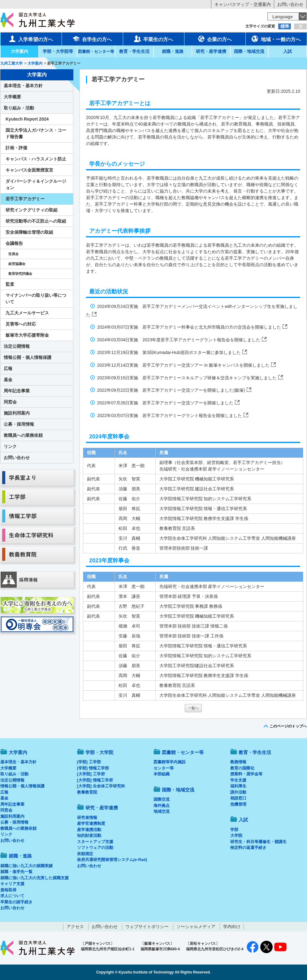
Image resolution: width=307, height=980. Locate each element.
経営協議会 (17, 264)
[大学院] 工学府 (91, 774)
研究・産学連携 (211, 51)
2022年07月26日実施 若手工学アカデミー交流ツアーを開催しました (166, 403)
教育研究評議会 (20, 274)
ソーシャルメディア (196, 927)
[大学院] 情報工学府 (95, 780)
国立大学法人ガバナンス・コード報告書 (36, 133)
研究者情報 (87, 818)
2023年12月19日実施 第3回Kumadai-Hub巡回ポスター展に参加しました (170, 352)
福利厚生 (238, 786)
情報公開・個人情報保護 (28, 357)
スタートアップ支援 (95, 842)
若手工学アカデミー (25, 199)
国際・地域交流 (249, 51)
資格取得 (8, 890)
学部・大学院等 (58, 51)
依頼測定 (85, 854)
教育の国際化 (242, 768)
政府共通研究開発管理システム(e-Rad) (112, 860)
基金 (8, 380)
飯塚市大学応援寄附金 (27, 335)
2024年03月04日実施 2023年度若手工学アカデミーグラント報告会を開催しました (179, 340)
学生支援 (238, 780)
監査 (10, 284)
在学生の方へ (92, 39)
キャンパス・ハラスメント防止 (36, 159)
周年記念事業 (17, 391)
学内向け (232, 927)
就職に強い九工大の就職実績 (26, 866)
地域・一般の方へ (276, 39)
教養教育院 (87, 792)
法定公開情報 (17, 346)
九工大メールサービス (27, 313)
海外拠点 (162, 805)
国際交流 (162, 799)
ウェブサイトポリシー (147, 927)
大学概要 (12, 97)
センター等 (164, 768)
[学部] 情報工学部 (93, 768)
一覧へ (193, 708)
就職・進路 (173, 51)
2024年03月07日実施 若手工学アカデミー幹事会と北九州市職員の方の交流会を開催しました (190, 327)
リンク (10, 446)
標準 (285, 26)
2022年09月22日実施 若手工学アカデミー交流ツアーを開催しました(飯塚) (172, 390)
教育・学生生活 (134, 51)
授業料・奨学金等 (246, 774)
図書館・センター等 (183, 752)
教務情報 (238, 762)
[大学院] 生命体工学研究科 (101, 786)
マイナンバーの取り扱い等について (36, 298)
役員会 (13, 254)
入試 (288, 51)
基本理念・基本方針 (23, 86)
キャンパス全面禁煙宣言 (29, 170)
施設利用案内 (17, 413)
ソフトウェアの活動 (95, 848)
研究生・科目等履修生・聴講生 (258, 842)
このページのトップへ (288, 726)
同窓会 (10, 402)
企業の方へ (215, 39)
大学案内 (19, 51)
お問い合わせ (290, 4)
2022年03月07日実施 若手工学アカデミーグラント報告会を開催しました (170, 415)
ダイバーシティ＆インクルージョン (36, 184)
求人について (12, 896)
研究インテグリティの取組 (32, 210)
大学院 (236, 835)
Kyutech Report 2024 (27, 119)
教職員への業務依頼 (23, 435)
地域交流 (162, 811)
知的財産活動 (89, 835)
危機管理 (238, 804)
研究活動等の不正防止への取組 (36, 221)
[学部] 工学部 (89, 762)
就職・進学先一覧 (16, 872)
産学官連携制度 (91, 823)
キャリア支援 (12, 884)
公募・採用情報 (19, 424)
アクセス (75, 927)
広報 (8, 369)
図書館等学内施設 (170, 762)
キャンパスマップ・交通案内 (243, 4)
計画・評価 (16, 148)
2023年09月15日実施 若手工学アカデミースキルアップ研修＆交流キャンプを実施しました (188, 378)
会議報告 (14, 243)
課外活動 (238, 792)
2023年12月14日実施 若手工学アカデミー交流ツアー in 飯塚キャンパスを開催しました (184, 365)
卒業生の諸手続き (16, 902)
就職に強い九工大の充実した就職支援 (35, 878)
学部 (234, 830)
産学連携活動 (89, 830)
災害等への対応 (21, 324)
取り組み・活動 (19, 108)
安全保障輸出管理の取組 (29, 232)
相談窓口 (238, 798)
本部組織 (162, 774)
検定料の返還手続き (248, 848)
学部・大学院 (99, 752)
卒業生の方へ (153, 39)
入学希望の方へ (31, 39)
